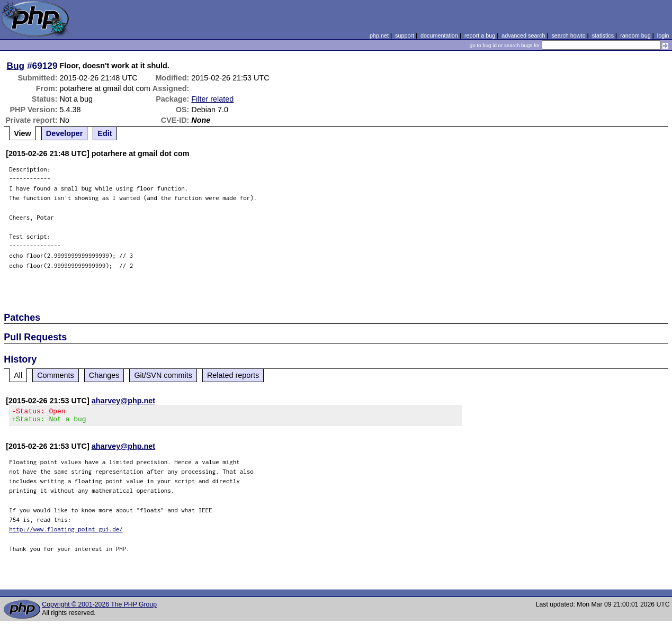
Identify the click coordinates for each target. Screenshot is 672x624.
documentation (439, 35)
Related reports (233, 375)
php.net (379, 35)
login (663, 35)
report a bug (480, 35)
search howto (568, 35)
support (405, 35)
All (18, 375)
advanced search (523, 35)
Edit (105, 133)
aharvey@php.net (123, 401)
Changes (104, 375)
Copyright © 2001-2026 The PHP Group (99, 608)
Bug (16, 66)
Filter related (212, 99)
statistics (603, 35)
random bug (635, 35)
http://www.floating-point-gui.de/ (66, 532)
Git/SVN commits (163, 375)
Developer (65, 133)
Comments (56, 375)
